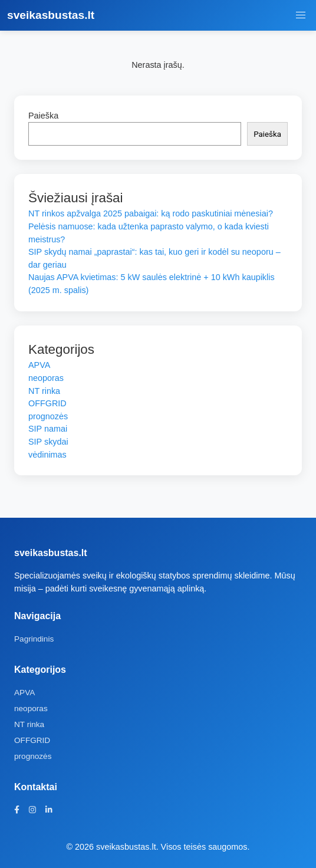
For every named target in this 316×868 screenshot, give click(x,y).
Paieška (43, 116)
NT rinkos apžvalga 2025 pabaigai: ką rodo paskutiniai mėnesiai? (151, 213)
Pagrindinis (34, 639)
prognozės (48, 416)
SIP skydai (48, 442)
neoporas (46, 378)
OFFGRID (47, 403)
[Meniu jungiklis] (301, 15)
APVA (39, 365)
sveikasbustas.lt (51, 15)
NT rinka (44, 391)
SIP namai (48, 429)
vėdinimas (47, 455)
